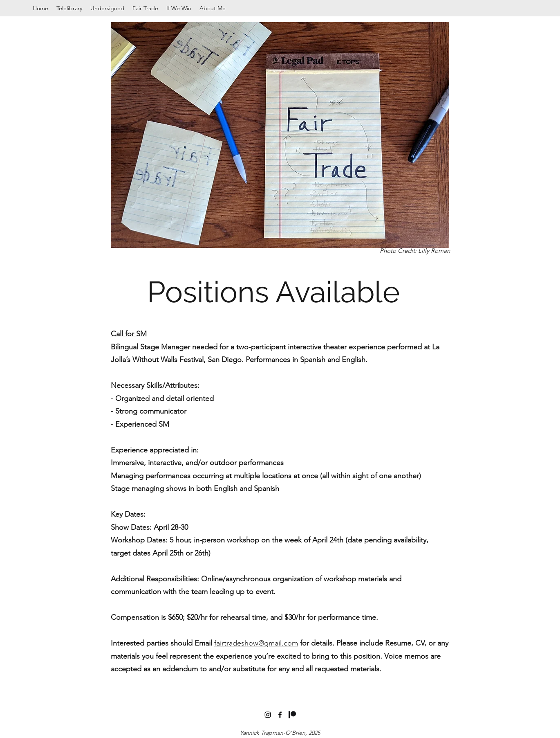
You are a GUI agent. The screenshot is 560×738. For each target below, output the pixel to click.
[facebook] (280, 715)
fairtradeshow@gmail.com (256, 643)
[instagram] (268, 715)
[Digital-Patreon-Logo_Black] (292, 715)
